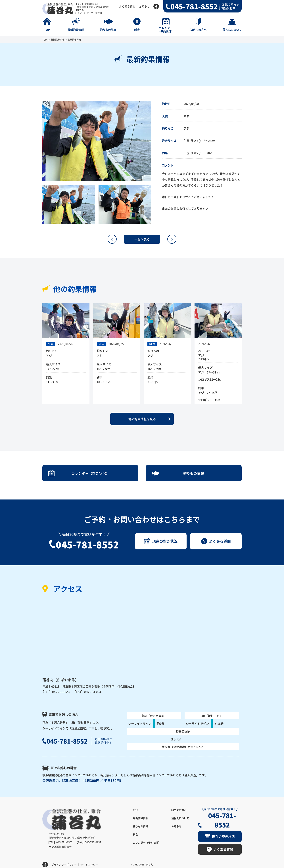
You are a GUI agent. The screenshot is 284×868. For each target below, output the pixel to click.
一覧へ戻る (142, 239)
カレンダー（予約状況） (147, 848)
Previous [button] (40, 141)
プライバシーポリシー (64, 860)
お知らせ (144, 6)
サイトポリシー (89, 860)
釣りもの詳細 (141, 832)
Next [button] (154, 141)
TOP (45, 40)
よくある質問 (127, 6)
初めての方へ (179, 815)
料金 (135, 840)
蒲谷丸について (180, 823)
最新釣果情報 (57, 40)
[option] (97, 141)
